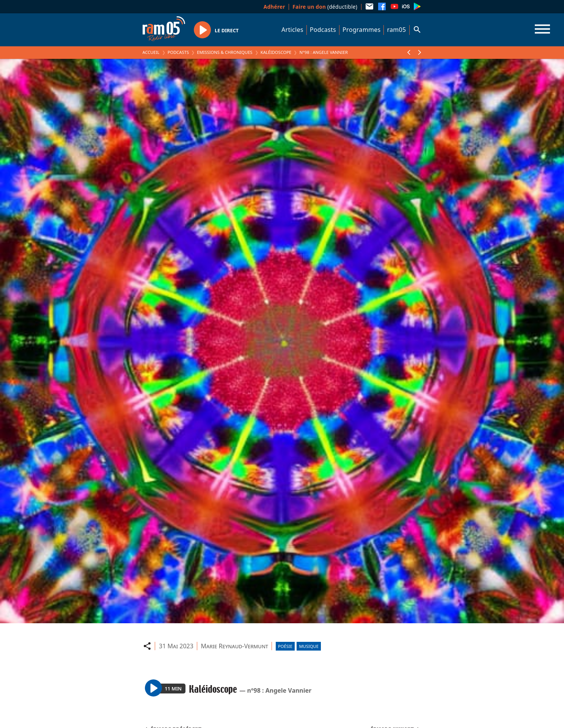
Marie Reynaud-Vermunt (234, 646)
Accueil (151, 52)
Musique (309, 646)
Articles (292, 30)
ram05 (396, 30)
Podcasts (323, 30)
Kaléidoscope (276, 52)
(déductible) (325, 7)
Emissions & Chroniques (225, 52)
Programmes (361, 30)
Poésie (285, 646)
